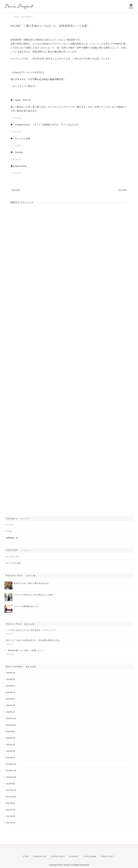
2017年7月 (11, 810)
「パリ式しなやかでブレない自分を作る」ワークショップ (31, 630)
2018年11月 (11, 771)
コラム (9, 531)
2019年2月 (11, 758)
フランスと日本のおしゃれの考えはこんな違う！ (35, 595)
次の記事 (122, 190)
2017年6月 (11, 816)
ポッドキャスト (13, 556)
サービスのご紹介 (14, 563)
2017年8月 (11, 803)
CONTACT (108, 856)
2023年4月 (11, 692)
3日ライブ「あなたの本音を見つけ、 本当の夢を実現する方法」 (34, 640)
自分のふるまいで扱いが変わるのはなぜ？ (32, 583)
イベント (10, 525)
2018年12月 (11, 764)
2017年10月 (11, 797)
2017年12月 (11, 790)
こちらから (16, 118)
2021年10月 (11, 725)
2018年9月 (11, 784)
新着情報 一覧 (12, 538)
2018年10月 (11, 777)
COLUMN (90, 856)
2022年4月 (11, 705)
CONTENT (58, 856)
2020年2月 (11, 738)
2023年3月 (11, 699)
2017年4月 (11, 823)
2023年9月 (11, 686)
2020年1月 (11, 745)
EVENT (74, 856)
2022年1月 (11, 712)
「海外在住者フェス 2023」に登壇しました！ (26, 650)
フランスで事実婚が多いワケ (26, 606)
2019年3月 (11, 751)
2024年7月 (11, 673)
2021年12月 (11, 718)
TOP (26, 856)
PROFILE (40, 856)
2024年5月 (11, 679)
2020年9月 (11, 732)
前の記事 (16, 190)
